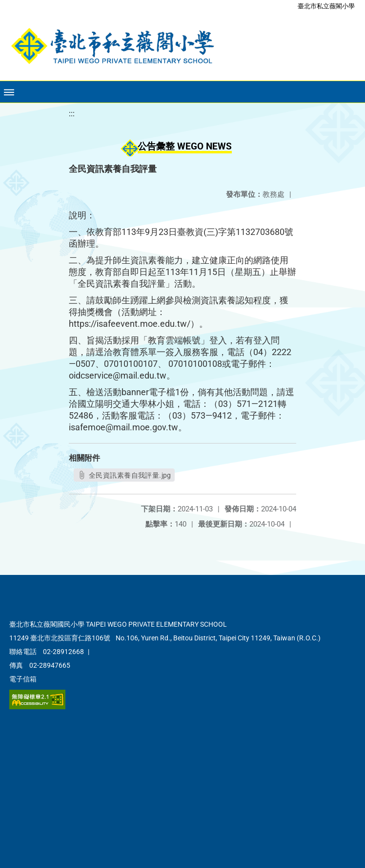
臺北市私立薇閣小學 (326, 6)
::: (72, 114)
